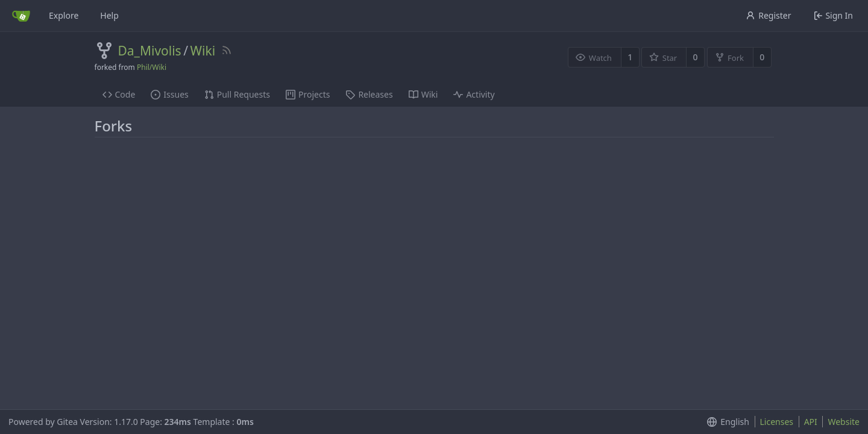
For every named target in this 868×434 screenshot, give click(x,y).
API (811, 422)
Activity (474, 94)
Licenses (777, 422)
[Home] (21, 16)
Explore (64, 15)
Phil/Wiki (152, 67)
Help (109, 15)
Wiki (203, 51)
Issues (169, 94)
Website (844, 422)
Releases (369, 94)
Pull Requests (237, 94)
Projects (308, 94)
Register (768, 15)
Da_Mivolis (150, 51)
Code (119, 94)
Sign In (833, 15)
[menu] (725, 422)
